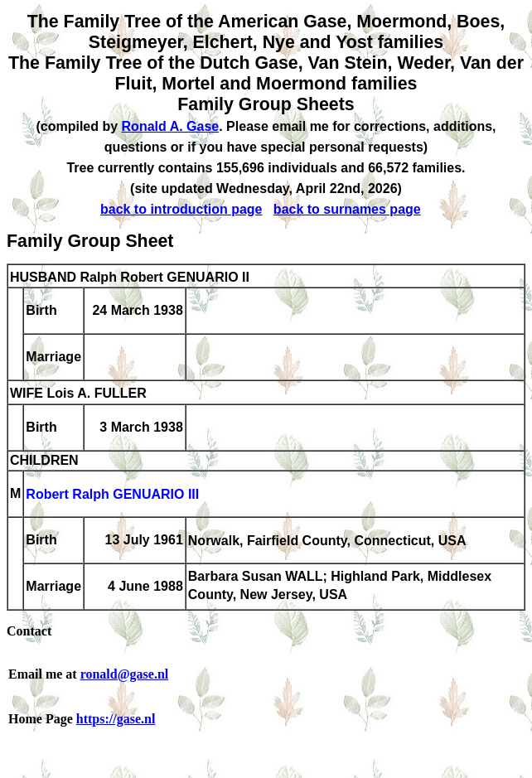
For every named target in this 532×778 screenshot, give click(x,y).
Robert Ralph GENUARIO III (112, 495)
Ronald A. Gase (171, 126)
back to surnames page (347, 209)
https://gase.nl (116, 719)
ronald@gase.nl (125, 674)
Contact (29, 631)
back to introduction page (181, 209)
